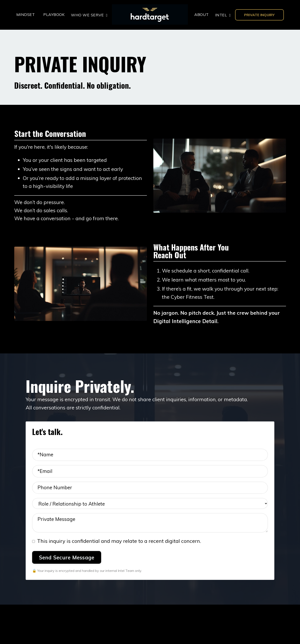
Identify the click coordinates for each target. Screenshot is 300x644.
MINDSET (26, 15)
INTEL (223, 15)
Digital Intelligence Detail (185, 325)
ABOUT (201, 15)
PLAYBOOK (54, 15)
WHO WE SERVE (89, 15)
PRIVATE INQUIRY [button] (259, 15)
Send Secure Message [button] (67, 564)
